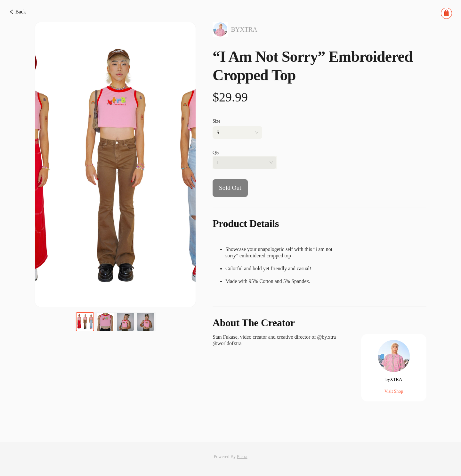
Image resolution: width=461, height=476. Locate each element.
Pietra (242, 457)
